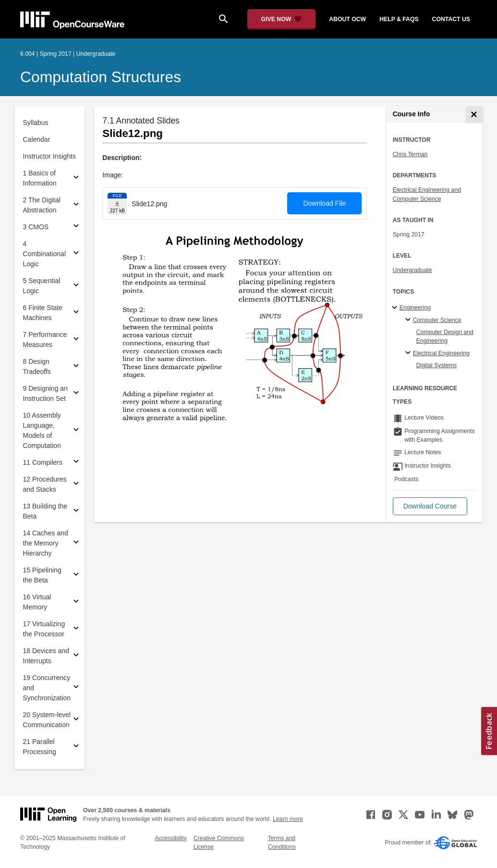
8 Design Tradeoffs (37, 366)
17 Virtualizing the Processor (44, 629)
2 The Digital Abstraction (42, 205)
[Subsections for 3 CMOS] (76, 227)
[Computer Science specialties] (409, 320)
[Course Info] (474, 115)
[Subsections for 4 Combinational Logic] (76, 254)
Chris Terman (410, 154)
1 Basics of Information (40, 178)
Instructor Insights (50, 156)
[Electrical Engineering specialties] (409, 353)
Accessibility (171, 838)
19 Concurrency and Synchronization (47, 688)
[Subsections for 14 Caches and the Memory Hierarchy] (76, 543)
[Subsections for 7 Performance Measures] (76, 340)
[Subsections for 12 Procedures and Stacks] (76, 485)
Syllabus (36, 123)
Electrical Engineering (441, 353)
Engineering (415, 308)
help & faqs (399, 19)
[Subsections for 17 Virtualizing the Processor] (76, 629)
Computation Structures (101, 77)
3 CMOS (36, 227)
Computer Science (437, 320)
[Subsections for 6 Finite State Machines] (76, 313)
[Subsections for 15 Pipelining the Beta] (76, 576)
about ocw (347, 19)
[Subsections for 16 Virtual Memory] (76, 602)
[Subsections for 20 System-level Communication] (76, 720)
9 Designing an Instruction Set (45, 393)
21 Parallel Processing (40, 747)
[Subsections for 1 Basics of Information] (76, 179)
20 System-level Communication (47, 720)
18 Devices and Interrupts (46, 656)
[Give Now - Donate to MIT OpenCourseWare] (282, 19)
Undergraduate (412, 270)
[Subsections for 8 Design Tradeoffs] (76, 367)
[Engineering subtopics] (396, 308)
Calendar (37, 139)
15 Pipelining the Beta (42, 575)
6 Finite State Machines (43, 313)
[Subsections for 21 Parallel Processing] (76, 747)
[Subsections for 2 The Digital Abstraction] (76, 205)
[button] (430, 506)
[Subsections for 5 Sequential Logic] (76, 286)
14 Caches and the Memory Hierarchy (46, 543)
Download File (324, 203)
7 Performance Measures (45, 340)
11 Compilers (43, 462)
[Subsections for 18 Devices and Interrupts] (76, 656)
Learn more (288, 819)
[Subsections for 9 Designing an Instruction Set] (76, 394)
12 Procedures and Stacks (45, 484)
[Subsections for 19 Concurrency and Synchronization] (76, 688)
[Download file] (117, 204)
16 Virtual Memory (37, 602)
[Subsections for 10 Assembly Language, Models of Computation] (76, 431)
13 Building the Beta (45, 511)
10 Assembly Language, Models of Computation (42, 430)
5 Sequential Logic (42, 286)
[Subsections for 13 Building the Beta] (76, 512)
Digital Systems (436, 365)
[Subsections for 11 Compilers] (76, 463)
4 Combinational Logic (45, 254)
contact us (451, 19)
